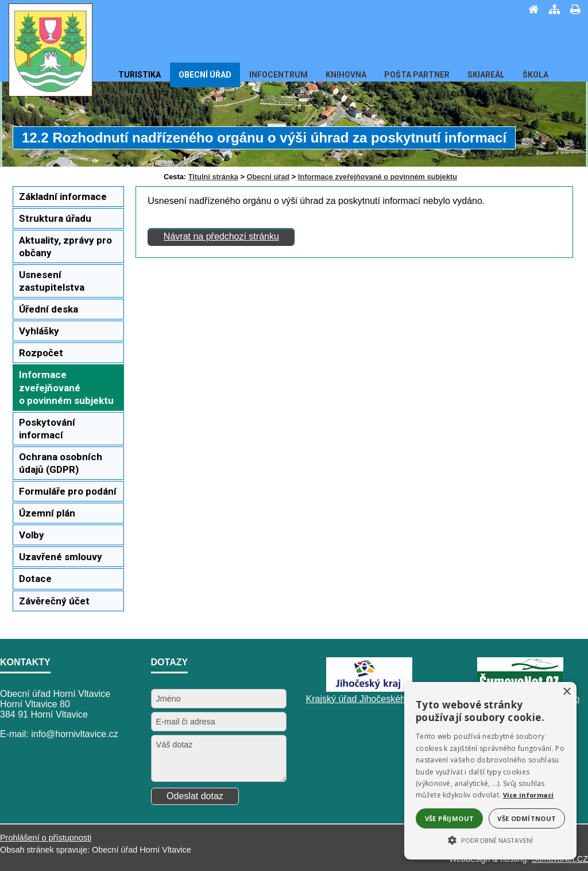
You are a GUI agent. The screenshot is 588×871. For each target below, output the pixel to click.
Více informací (529, 795)
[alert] (490, 771)
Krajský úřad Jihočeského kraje (370, 699)
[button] (490, 839)
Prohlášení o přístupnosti (46, 838)
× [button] (566, 692)
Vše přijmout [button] (450, 818)
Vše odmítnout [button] (527, 818)
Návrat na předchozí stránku (221, 236)
